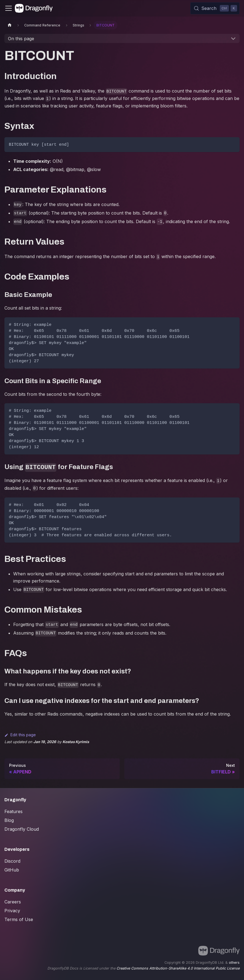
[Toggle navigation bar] (9, 8)
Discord (12, 861)
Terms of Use (19, 919)
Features (13, 811)
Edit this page (20, 735)
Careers (13, 902)
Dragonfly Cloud (22, 829)
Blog (9, 820)
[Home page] (10, 25)
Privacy (12, 911)
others (234, 963)
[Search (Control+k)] (215, 8)
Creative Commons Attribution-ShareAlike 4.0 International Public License (178, 968)
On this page (21, 39)
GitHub (12, 870)
